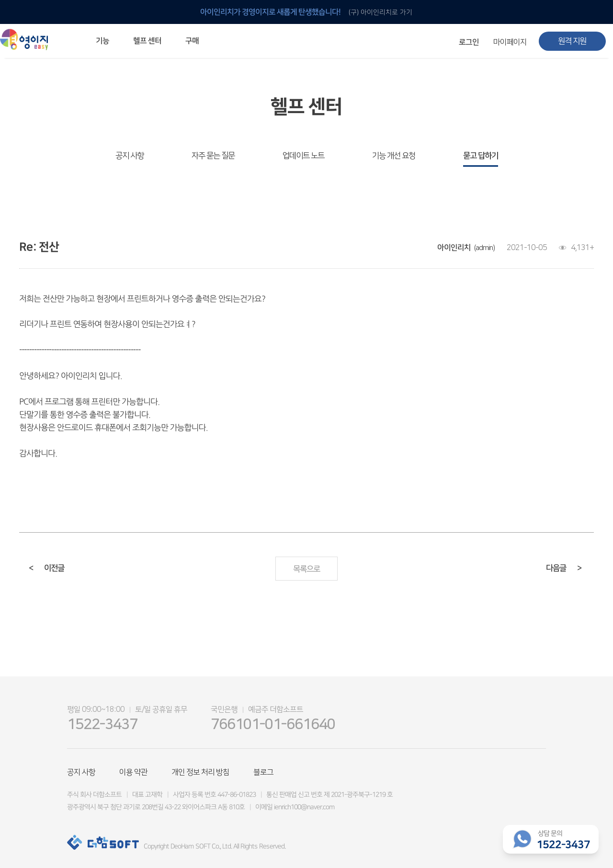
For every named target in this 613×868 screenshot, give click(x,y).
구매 (192, 41)
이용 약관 (133, 772)
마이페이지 (510, 42)
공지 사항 (130, 156)
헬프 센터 (147, 41)
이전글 (46, 568)
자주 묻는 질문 (213, 156)
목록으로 (306, 569)
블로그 (263, 772)
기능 (102, 41)
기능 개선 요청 (394, 156)
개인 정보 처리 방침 (200, 772)
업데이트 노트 (303, 156)
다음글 (564, 568)
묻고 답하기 (481, 156)
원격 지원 (572, 41)
